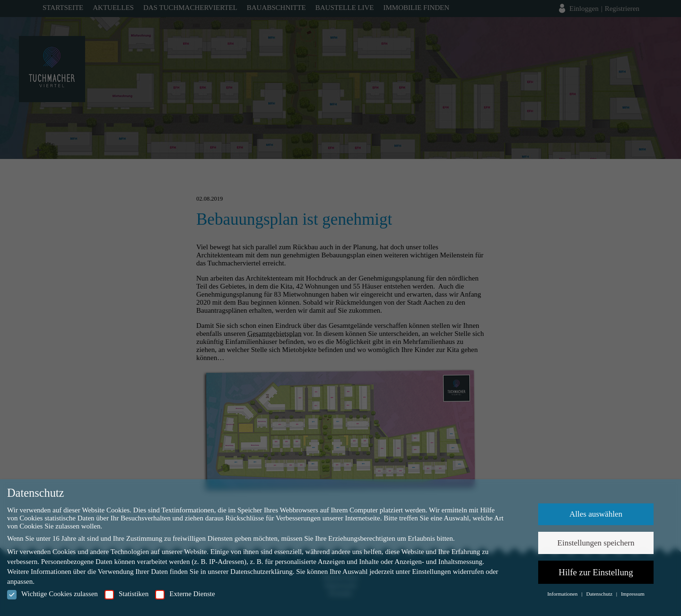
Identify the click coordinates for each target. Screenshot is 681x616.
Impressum (633, 594)
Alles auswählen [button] (596, 514)
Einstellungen (432, 572)
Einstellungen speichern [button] (596, 543)
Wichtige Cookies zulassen (52, 594)
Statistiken (127, 594)
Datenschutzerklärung (262, 572)
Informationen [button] (563, 594)
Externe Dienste (185, 594)
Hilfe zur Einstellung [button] (596, 572)
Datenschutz (600, 594)
